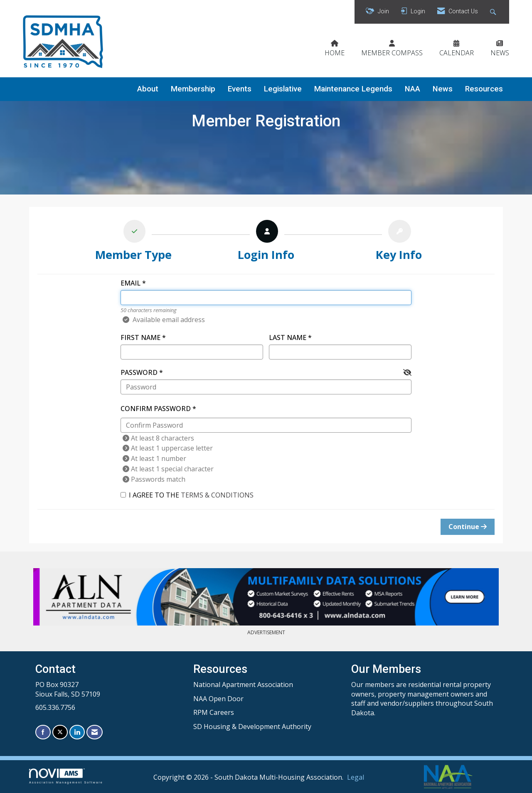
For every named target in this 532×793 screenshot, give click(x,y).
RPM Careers (214, 712)
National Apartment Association (243, 685)
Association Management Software (66, 776)
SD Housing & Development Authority (252, 727)
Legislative (283, 89)
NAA (413, 89)
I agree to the (187, 495)
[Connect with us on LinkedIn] (77, 732)
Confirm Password (156, 409)
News (443, 89)
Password (139, 372)
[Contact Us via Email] (95, 732)
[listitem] (134, 243)
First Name (140, 337)
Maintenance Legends (353, 89)
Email (131, 283)
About (148, 89)
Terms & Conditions (217, 495)
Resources (484, 89)
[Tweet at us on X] (60, 732)
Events (240, 89)
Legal (356, 777)
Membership (193, 89)
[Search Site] (494, 12)
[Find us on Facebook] (43, 732)
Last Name (288, 337)
